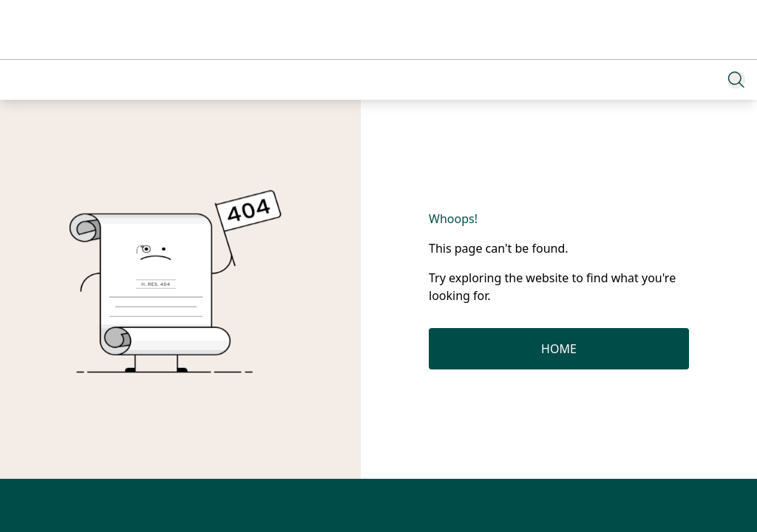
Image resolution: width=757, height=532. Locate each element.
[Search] (736, 80)
